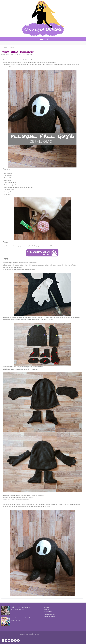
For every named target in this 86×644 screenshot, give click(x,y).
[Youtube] (9, 640)
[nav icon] (41, 39)
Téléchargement (50, 614)
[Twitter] (6, 640)
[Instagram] (12, 640)
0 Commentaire (28, 55)
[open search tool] (47, 39)
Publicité (4, 635)
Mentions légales (50, 616)
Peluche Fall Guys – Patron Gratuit (17, 52)
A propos (47, 607)
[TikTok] (18, 640)
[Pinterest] (15, 640)
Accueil (4, 47)
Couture (18, 55)
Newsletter (48, 612)
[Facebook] (3, 640)
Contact (47, 609)
